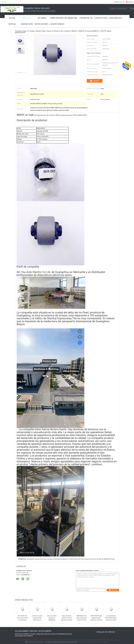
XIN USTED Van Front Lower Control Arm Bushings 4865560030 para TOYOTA (22, 620)
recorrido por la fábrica (72, 18)
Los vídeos (42, 18)
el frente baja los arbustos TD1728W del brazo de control (69, 559)
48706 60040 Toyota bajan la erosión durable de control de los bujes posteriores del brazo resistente (96, 620)
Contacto (96, 81)
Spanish (131, 2)
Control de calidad (87, 18)
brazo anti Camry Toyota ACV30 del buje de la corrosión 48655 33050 (67, 619)
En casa (12, 18)
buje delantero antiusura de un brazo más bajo (39, 559)
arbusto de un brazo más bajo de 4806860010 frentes (100, 559)
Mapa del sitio (27, 24)
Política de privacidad (42, 24)
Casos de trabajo (57, 24)
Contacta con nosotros (102, 18)
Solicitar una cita (119, 2)
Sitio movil (29, 642)
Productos (27, 18)
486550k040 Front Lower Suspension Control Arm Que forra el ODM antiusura (81, 620)
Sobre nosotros (57, 18)
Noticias (12, 24)
